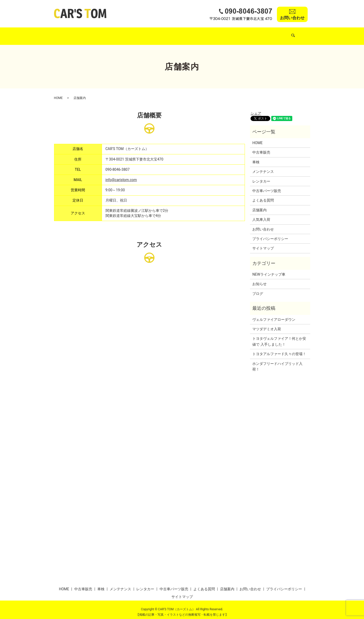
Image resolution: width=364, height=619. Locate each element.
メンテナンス (163, 33)
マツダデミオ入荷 (267, 324)
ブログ (258, 289)
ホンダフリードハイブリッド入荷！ (277, 362)
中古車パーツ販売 (223, 33)
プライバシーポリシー (270, 234)
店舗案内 (284, 33)
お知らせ (259, 279)
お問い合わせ (263, 224)
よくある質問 (257, 33)
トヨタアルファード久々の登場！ (279, 349)
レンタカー (191, 33)
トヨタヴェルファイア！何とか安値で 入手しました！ (279, 336)
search (302, 34)
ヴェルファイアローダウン (274, 315)
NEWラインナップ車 (269, 269)
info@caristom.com (121, 175)
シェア (256, 108)
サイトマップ (263, 243)
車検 (140, 33)
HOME (70, 33)
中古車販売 (92, 33)
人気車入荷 (119, 33)
